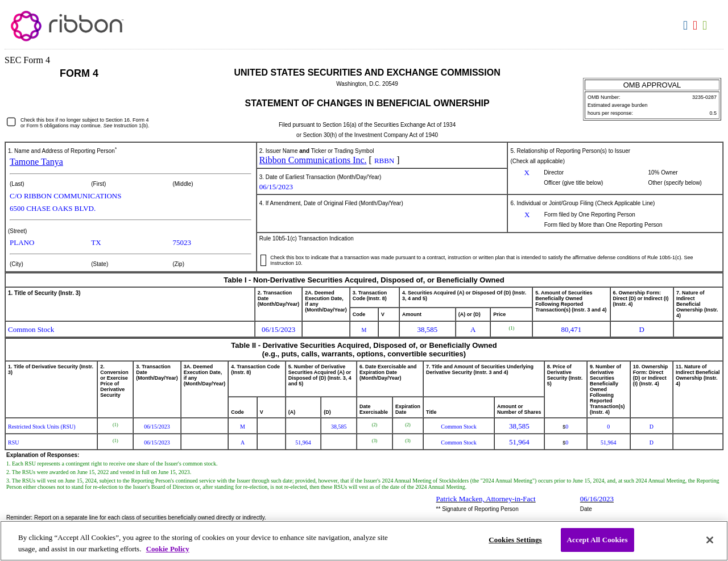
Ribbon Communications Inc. (313, 160)
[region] (364, 541)
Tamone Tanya (36, 162)
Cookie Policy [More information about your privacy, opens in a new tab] (168, 549)
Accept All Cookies (597, 540)
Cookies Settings (515, 540)
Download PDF (696, 26)
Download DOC (687, 26)
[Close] (710, 540)
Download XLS (706, 26)
